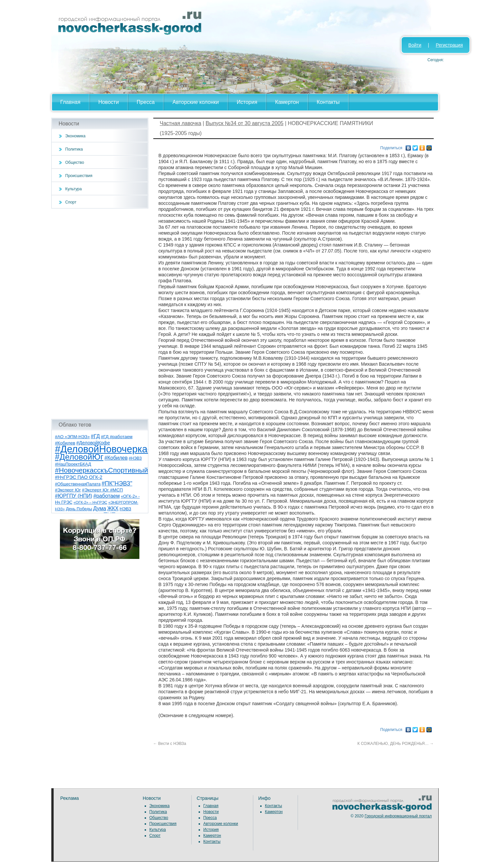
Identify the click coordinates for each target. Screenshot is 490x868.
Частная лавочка (181, 123)
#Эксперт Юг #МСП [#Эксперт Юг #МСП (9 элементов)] (103, 490)
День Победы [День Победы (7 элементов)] (79, 509)
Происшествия (79, 176)
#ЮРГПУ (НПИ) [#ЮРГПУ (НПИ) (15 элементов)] (74, 496)
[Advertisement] (100, 314)
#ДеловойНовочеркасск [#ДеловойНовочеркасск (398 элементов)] (108, 449)
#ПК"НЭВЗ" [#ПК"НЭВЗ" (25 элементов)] (117, 483)
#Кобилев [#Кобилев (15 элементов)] (116, 458)
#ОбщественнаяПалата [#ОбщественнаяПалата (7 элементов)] (78, 484)
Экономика (75, 136)
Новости (109, 102)
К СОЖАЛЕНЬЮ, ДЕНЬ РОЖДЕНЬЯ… (396, 744)
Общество (75, 162)
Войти (415, 45)
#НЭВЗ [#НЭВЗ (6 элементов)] (135, 458)
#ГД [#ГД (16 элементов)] (95, 436)
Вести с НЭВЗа (170, 744)
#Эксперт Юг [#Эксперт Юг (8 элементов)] (68, 490)
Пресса (146, 102)
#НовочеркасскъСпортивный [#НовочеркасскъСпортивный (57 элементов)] (101, 470)
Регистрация (449, 45)
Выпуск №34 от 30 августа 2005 (245, 123)
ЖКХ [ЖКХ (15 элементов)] (113, 508)
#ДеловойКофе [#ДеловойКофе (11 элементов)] (93, 443)
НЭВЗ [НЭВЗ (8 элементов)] (125, 509)
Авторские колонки (196, 102)
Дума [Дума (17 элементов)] (99, 508)
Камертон (287, 102)
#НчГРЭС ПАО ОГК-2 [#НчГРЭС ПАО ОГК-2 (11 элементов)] (79, 477)
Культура (73, 189)
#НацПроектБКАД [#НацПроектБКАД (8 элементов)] (73, 464)
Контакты (328, 102)
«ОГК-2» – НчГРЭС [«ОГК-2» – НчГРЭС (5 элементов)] (90, 502)
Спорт (71, 202)
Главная (70, 102)
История (247, 102)
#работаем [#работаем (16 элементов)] (107, 496)
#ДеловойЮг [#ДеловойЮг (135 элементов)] (79, 457)
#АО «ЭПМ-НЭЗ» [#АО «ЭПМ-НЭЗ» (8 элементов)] (72, 437)
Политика (74, 149)
